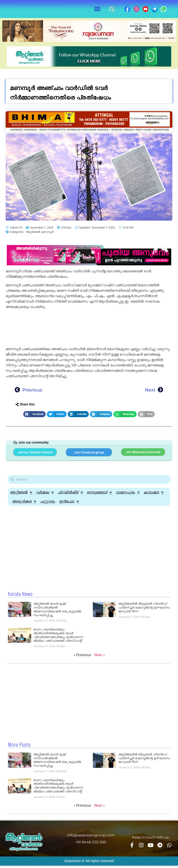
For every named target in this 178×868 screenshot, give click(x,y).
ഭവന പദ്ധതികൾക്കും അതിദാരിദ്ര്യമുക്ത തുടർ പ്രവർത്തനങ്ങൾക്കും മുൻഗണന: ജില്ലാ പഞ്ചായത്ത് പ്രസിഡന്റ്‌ (58, 638)
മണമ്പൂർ (47, 232)
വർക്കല (45, 495)
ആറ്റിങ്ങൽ (33, 232)
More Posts (19, 748)
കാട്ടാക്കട (154, 495)
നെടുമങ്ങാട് (99, 495)
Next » (99, 657)
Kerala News (20, 597)
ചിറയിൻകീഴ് (70, 495)
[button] (97, 9)
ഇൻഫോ (69, 504)
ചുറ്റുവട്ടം (48, 504)
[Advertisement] (89, 329)
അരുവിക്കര (24, 504)
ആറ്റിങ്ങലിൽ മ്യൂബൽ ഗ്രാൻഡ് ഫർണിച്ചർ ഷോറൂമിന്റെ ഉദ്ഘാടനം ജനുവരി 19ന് (144, 610)
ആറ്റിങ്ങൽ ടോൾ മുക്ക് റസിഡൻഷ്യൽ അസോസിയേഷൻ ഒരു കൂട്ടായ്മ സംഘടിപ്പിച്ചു (57, 612)
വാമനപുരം (128, 495)
